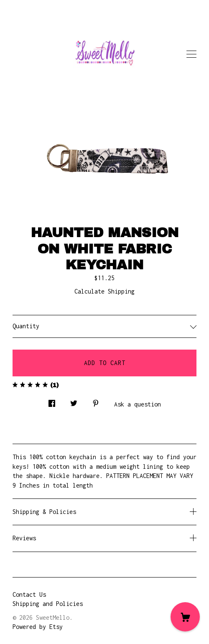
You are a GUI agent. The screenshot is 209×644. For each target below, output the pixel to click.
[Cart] (185, 617)
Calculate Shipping (104, 291)
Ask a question (138, 404)
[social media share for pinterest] (96, 401)
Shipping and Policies (48, 604)
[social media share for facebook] (52, 401)
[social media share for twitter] (74, 401)
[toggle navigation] (191, 54)
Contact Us (29, 594)
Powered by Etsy (38, 627)
